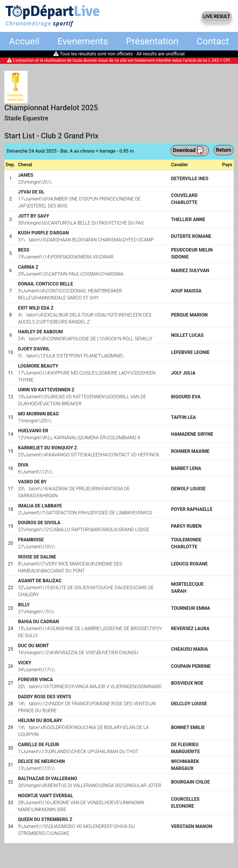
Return (224, 150)
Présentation (152, 41)
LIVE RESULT (216, 16)
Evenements (83, 41)
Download (188, 151)
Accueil (24, 41)
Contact (213, 41)
